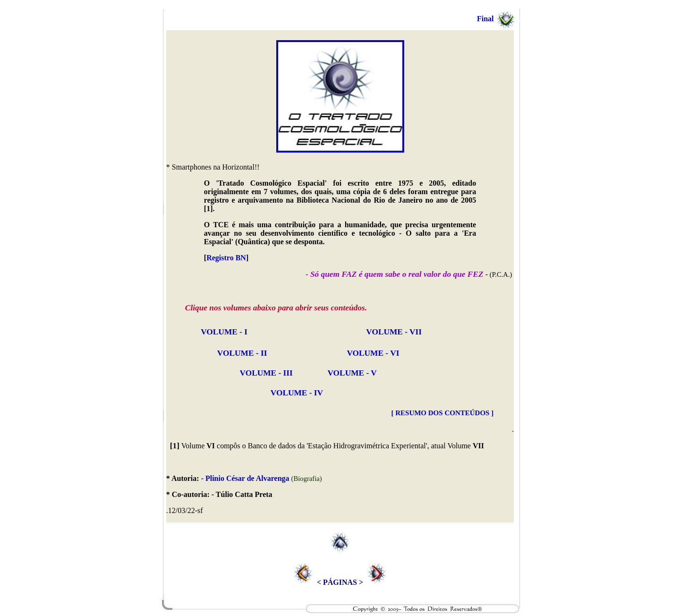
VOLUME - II (241, 353)
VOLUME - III (266, 373)
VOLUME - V (352, 373)
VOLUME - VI (373, 353)
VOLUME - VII (394, 332)
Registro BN (226, 258)
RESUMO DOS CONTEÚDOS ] (444, 413)
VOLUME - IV (245, 393)
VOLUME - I (223, 332)
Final (499, 19)
